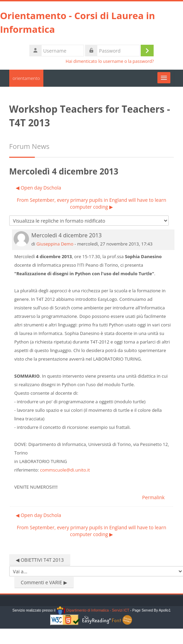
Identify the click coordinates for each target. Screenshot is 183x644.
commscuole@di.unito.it (65, 470)
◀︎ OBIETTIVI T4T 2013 (40, 560)
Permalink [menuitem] (153, 497)
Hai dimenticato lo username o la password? (110, 61)
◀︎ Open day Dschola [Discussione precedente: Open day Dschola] (38, 188)
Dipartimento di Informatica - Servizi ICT (93, 610)
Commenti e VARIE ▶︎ (44, 582)
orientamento (26, 78)
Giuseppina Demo (55, 244)
